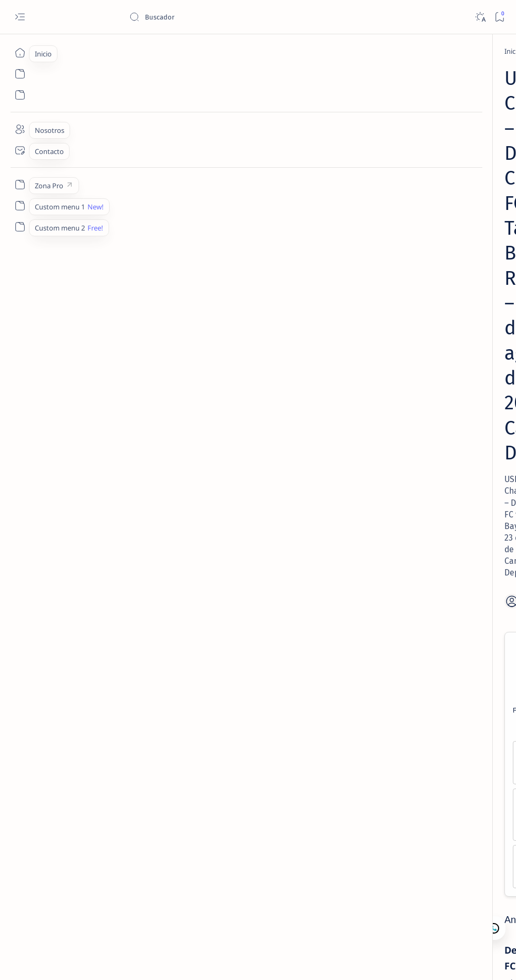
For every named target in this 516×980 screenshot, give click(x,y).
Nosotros (455, 500)
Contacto (416, 500)
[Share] (333, 218)
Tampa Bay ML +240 (269, 329)
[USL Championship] (145, 887)
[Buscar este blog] (208, 17)
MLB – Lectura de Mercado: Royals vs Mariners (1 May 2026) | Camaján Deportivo (435, 272)
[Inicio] (20, 53)
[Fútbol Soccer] (100, 51)
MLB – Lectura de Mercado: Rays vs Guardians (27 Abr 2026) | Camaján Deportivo (435, 330)
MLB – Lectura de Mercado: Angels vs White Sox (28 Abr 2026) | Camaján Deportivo (437, 185)
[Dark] (480, 17)
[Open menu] (20, 17)
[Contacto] (20, 150)
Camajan (90, 959)
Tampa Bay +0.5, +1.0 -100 (270, 351)
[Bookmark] (499, 17)
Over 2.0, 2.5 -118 (128, 373)
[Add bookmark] (299, 218)
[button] (452, 959)
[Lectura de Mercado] (445, 159)
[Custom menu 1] (20, 206)
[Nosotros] (20, 129)
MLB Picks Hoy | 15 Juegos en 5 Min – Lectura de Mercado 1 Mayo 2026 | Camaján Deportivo (443, 393)
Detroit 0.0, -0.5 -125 (128, 351)
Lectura (379, 500)
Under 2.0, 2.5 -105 (270, 373)
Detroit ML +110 (128, 329)
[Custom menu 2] (20, 227)
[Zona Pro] (20, 185)
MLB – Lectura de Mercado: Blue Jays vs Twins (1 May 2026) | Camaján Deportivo (443, 456)
